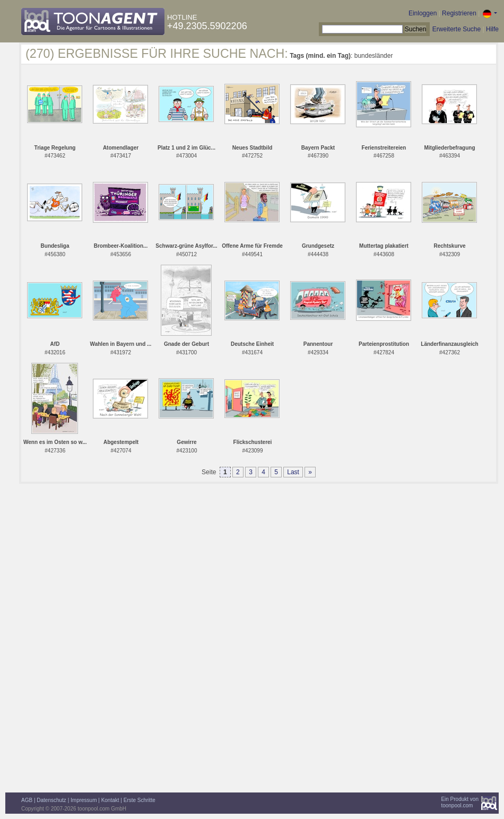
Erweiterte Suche (457, 29)
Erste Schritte (140, 800)
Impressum (84, 800)
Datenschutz (51, 800)
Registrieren (459, 13)
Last (293, 472)
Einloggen (423, 13)
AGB (27, 800)
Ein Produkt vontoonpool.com (460, 802)
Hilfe (492, 29)
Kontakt (110, 800)
